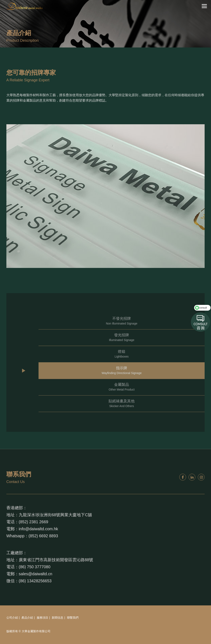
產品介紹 (27, 618)
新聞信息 (57, 618)
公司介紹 (12, 618)
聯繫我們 (73, 618)
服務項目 (42, 618)
